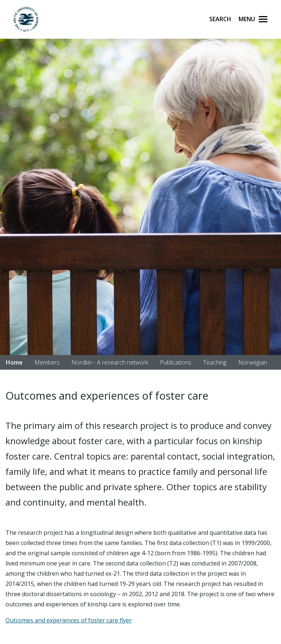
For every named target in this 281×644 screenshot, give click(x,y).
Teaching (215, 362)
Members (47, 362)
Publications (176, 362)
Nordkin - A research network (110, 362)
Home (14, 362)
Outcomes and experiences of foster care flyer (69, 620)
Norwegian (253, 362)
